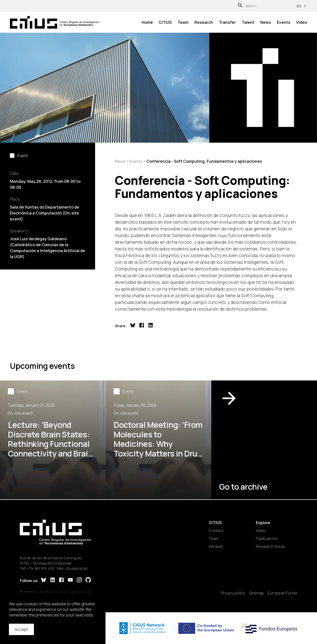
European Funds (282, 593)
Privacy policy (233, 593)
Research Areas (271, 546)
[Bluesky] (44, 580)
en (302, 6)
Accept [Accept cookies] (21, 629)
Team (183, 22)
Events (284, 22)
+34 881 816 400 (41, 568)
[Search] (240, 6)
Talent (248, 22)
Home (147, 22)
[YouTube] (70, 580)
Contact (216, 531)
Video (302, 22)
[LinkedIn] (53, 580)
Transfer (227, 22)
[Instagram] (79, 580)
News (266, 22)
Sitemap (256, 593)
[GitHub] (88, 580)
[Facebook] (61, 580)
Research (204, 22)
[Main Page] (54, 22)
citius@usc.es (76, 568)
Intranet (216, 546)
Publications (267, 538)
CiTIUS (165, 22)
